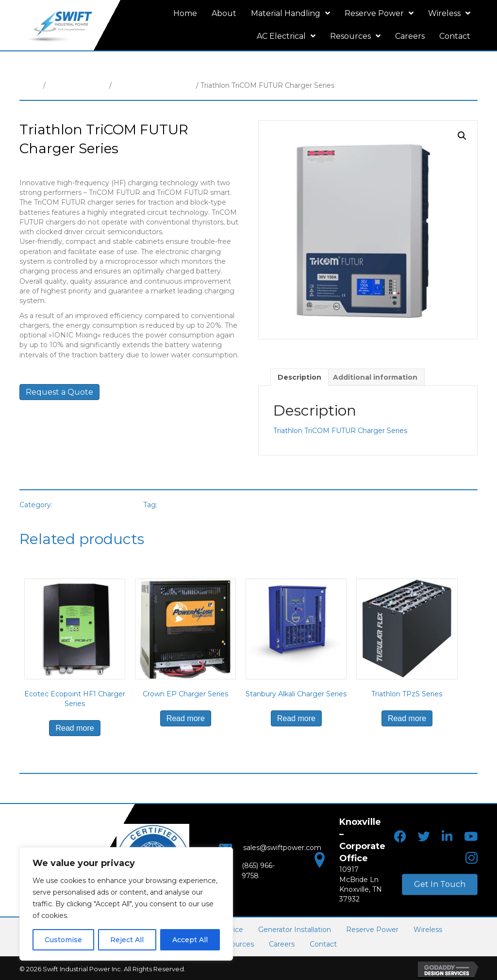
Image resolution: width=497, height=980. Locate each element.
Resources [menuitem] (236, 943)
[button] (462, 136)
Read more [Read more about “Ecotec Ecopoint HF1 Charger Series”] (75, 728)
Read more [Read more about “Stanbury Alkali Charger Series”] (296, 718)
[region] (126, 904)
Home (30, 85)
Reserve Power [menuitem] (372, 929)
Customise (63, 940)
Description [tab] (299, 377)
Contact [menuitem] (323, 943)
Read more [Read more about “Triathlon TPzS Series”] (407, 718)
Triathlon (176, 505)
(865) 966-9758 (258, 870)
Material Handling (77, 85)
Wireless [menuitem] (428, 929)
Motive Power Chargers (154, 85)
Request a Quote (59, 392)
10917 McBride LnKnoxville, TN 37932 (361, 878)
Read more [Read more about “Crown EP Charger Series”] (186, 718)
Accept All (190, 940)
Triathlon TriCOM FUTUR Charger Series (340, 431)
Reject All (127, 940)
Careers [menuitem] (282, 943)
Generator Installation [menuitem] (295, 929)
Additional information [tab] (375, 377)
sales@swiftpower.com (273, 851)
